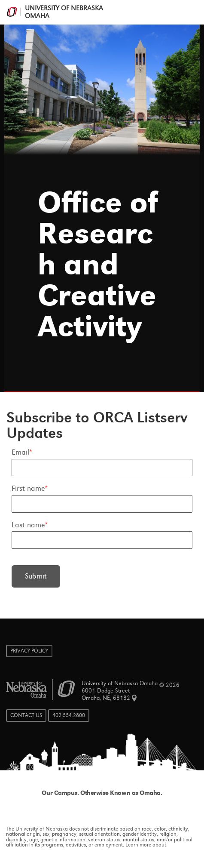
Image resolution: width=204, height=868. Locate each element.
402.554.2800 (69, 715)
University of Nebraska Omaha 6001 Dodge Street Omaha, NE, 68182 (120, 691)
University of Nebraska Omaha (64, 12)
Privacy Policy (29, 651)
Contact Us (26, 715)
